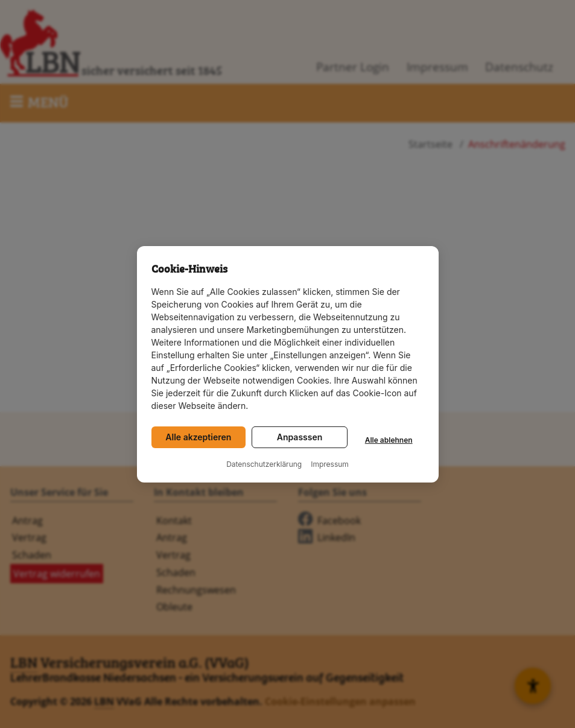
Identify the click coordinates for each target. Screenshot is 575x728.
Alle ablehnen (389, 440)
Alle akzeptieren (198, 437)
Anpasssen (300, 437)
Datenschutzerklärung (264, 464)
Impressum (330, 464)
